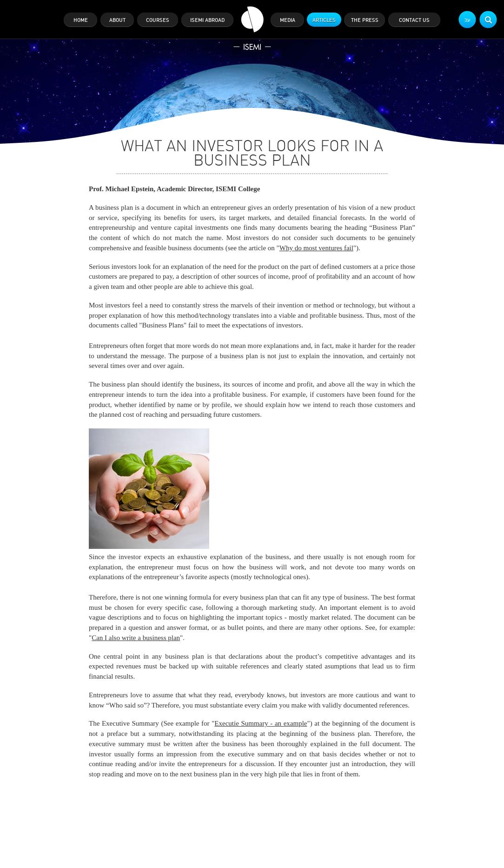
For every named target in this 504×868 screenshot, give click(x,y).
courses (158, 20)
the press (365, 20)
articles (324, 20)
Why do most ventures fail (316, 248)
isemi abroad (207, 20)
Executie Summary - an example (261, 723)
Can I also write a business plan (136, 638)
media (288, 20)
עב (468, 20)
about (117, 20)
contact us (414, 20)
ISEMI (252, 28)
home (81, 20)
